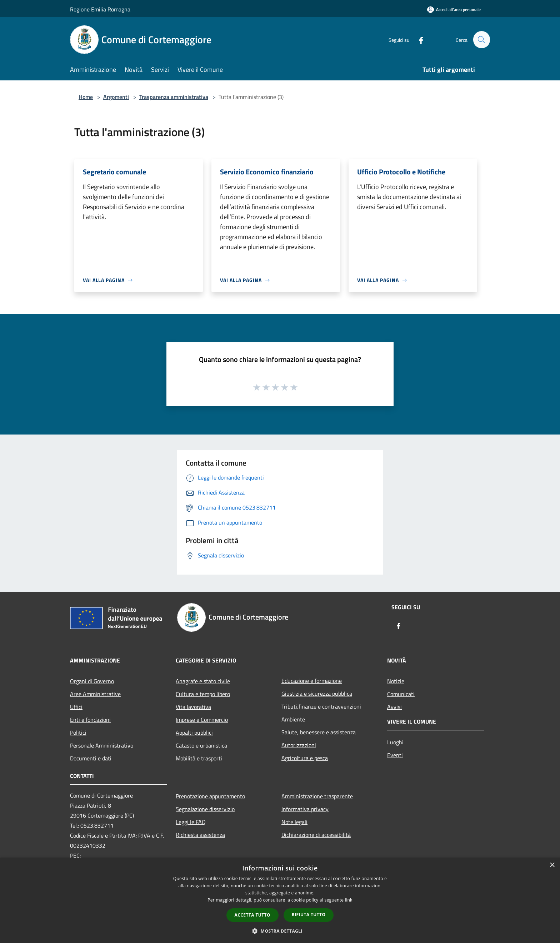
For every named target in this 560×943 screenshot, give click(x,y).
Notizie (396, 681)
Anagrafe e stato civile (203, 681)
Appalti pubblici (194, 733)
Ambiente (293, 719)
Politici (78, 733)
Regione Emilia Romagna (100, 9)
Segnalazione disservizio (205, 809)
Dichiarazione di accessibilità (316, 835)
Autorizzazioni (299, 745)
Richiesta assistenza (200, 835)
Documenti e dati (91, 758)
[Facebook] (418, 39)
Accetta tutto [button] (252, 915)
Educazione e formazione (312, 681)
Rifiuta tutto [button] (309, 915)
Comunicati (401, 694)
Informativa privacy (305, 809)
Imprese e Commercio (202, 720)
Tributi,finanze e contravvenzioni (321, 706)
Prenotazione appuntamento (210, 796)
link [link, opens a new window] (349, 900)
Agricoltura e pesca (305, 758)
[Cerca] (481, 40)
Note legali (294, 822)
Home (86, 97)
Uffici (76, 707)
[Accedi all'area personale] (454, 9)
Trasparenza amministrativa (174, 97)
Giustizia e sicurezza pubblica (317, 694)
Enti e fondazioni (90, 720)
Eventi (395, 755)
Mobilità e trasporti (199, 758)
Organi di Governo (92, 681)
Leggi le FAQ (191, 822)
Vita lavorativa (193, 707)
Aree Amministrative (95, 694)
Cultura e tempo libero (203, 694)
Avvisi (394, 707)
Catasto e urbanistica (201, 745)
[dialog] (280, 900)
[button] (280, 931)
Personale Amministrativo (102, 745)
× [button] (552, 865)
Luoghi (395, 742)
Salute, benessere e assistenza (319, 732)
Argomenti (116, 97)
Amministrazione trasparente (317, 796)
